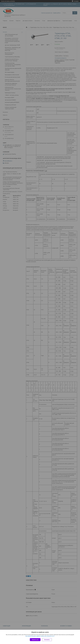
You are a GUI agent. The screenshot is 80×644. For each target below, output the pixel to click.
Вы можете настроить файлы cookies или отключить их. (39, 636)
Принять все (35, 640)
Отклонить (47, 640)
